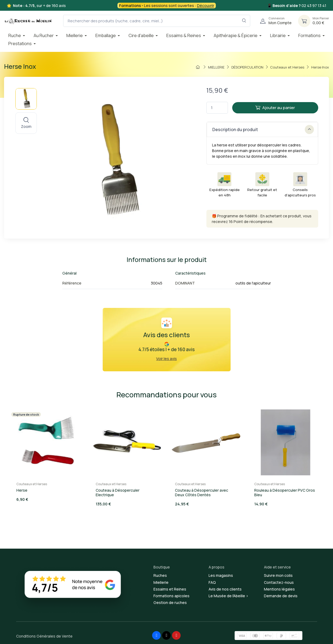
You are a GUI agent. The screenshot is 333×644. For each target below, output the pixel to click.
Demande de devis (281, 596)
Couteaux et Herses (32, 484)
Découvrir (206, 6)
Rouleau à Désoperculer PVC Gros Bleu (285, 492)
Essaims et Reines (170, 589)
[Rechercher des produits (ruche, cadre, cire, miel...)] (157, 21)
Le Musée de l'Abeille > (228, 596)
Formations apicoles (171, 596)
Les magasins (221, 575)
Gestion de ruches (170, 602)
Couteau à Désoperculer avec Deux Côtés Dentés (202, 492)
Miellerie (161, 582)
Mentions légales (279, 589)
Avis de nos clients (225, 589)
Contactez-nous (279, 582)
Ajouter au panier (275, 108)
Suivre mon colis (278, 575)
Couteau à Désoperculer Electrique (118, 492)
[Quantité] (217, 108)
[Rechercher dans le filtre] (244, 21)
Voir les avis (166, 359)
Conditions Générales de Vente (44, 636)
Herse (22, 490)
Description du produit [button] (263, 129)
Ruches (160, 575)
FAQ (212, 582)
